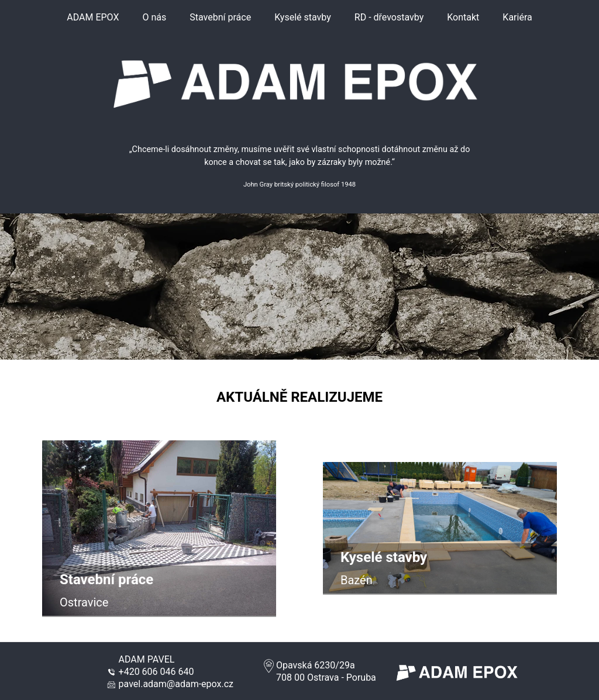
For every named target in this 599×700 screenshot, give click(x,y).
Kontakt (463, 17)
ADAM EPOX (93, 17)
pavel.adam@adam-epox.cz (176, 684)
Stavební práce (220, 17)
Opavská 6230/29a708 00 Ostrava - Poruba (319, 671)
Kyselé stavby (303, 17)
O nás (154, 17)
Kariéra (517, 17)
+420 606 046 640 (156, 672)
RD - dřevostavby (389, 17)
